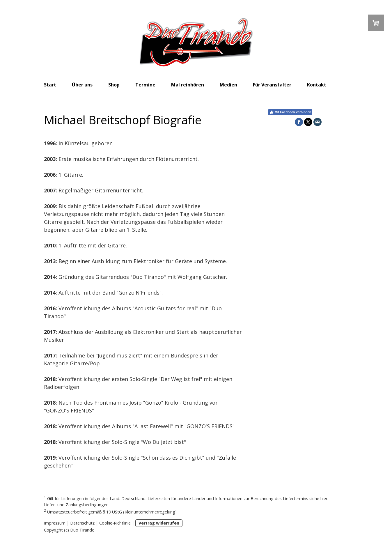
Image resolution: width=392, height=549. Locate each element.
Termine (145, 85)
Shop (114, 85)
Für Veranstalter (272, 85)
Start (50, 85)
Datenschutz (82, 523)
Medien (228, 85)
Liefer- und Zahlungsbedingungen (76, 505)
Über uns (82, 85)
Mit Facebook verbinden (290, 112)
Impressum (55, 523)
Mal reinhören (188, 85)
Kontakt (317, 85)
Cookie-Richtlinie (115, 523)
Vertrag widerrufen (159, 523)
